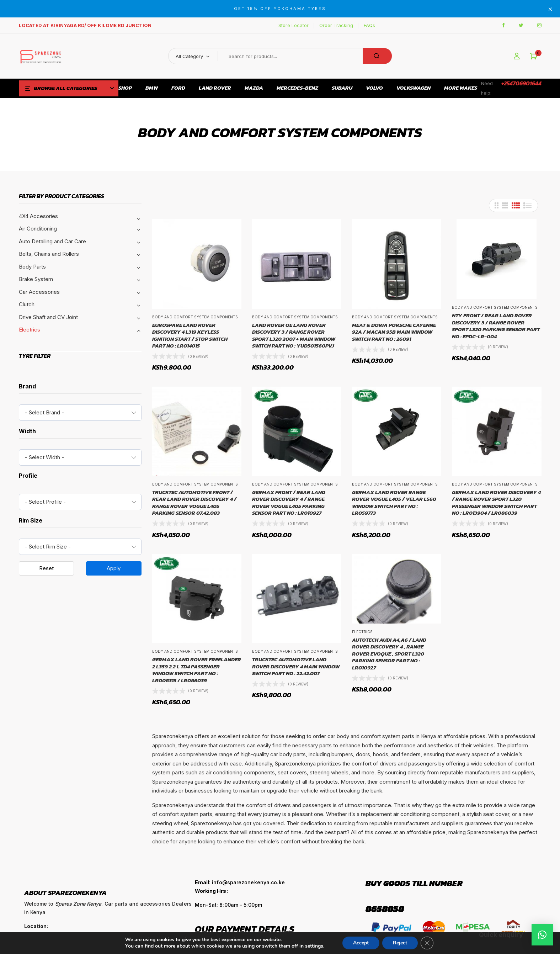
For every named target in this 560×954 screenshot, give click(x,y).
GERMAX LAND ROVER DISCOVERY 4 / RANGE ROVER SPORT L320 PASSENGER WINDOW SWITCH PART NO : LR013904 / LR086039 (496, 503)
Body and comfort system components (195, 317)
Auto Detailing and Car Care (52, 241)
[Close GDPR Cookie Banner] (427, 943)
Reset (46, 568)
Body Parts (32, 267)
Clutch (27, 304)
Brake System (36, 279)
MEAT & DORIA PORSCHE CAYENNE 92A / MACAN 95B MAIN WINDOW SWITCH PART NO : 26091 (394, 332)
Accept (361, 943)
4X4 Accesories (38, 216)
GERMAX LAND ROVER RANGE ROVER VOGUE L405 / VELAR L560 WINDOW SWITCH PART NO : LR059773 (394, 503)
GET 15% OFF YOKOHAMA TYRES (280, 9)
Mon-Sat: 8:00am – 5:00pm (228, 905)
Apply (114, 568)
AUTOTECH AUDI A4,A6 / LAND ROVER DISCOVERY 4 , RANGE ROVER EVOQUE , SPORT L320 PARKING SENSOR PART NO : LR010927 (389, 654)
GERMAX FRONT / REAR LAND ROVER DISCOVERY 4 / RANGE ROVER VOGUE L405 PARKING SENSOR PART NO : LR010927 (289, 503)
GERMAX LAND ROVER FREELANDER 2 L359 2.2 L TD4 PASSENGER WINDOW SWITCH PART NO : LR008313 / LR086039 (197, 670)
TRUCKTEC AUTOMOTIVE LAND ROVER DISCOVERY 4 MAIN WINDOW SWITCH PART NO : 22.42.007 (296, 666)
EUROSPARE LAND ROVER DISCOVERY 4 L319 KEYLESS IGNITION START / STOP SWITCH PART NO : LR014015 (190, 335)
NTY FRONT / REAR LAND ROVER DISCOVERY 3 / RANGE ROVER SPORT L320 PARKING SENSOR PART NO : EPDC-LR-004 (496, 326)
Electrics (30, 330)
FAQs (369, 25)
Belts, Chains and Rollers (49, 254)
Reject (400, 943)
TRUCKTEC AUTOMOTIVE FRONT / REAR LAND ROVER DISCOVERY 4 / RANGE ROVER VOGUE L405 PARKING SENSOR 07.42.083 (194, 503)
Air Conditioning (38, 229)
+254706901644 (521, 83)
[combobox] (80, 413)
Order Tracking (336, 25)
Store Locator (294, 25)
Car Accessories (39, 292)
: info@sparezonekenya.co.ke (240, 882)
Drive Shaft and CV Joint (48, 317)
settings (314, 946)
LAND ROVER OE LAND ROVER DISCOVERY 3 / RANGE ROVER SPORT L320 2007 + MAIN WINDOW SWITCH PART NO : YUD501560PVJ (294, 335)
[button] (534, 56)
